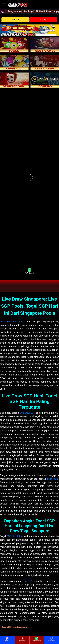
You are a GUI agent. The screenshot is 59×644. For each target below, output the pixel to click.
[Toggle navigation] (4, 5)
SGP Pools (53, 479)
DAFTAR (15, 20)
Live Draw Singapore (12, 322)
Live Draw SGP (27, 413)
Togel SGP (28, 581)
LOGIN (43, 20)
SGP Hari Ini (13, 536)
